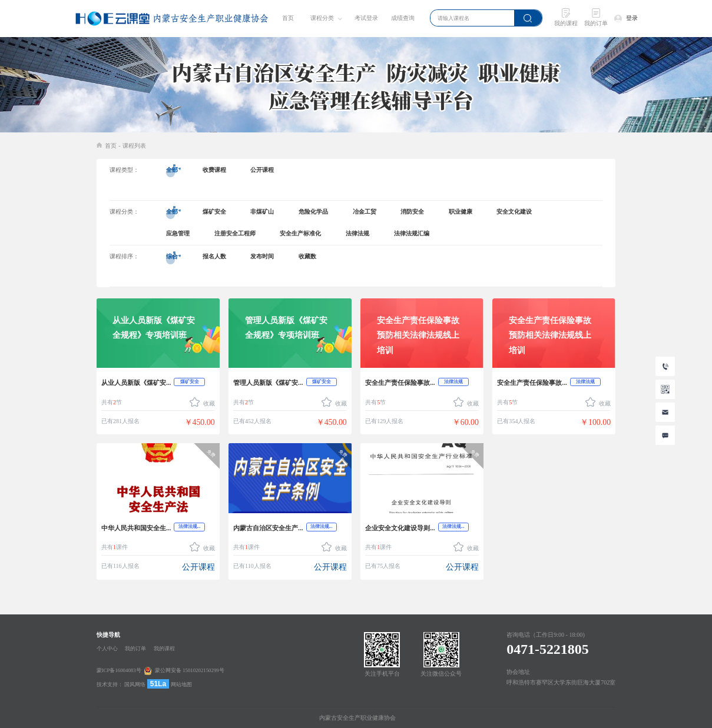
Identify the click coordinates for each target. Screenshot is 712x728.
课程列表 (134, 146)
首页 (288, 18)
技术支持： (110, 684)
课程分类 (322, 18)
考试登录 (366, 18)
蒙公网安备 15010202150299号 (190, 671)
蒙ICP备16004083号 (119, 671)
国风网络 (135, 684)
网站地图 (181, 684)
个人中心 (107, 649)
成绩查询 (403, 18)
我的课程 (164, 649)
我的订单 (135, 649)
